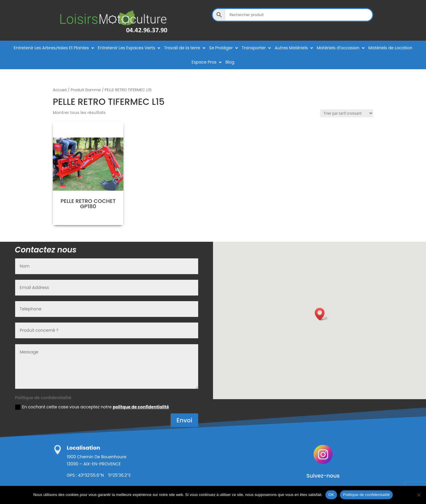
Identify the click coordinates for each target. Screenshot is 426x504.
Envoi (184, 420)
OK (331, 495)
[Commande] (347, 113)
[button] (322, 314)
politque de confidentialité (141, 407)
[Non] (419, 495)
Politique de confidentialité (366, 495)
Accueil (60, 90)
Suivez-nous (323, 476)
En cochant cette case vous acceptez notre (92, 407)
